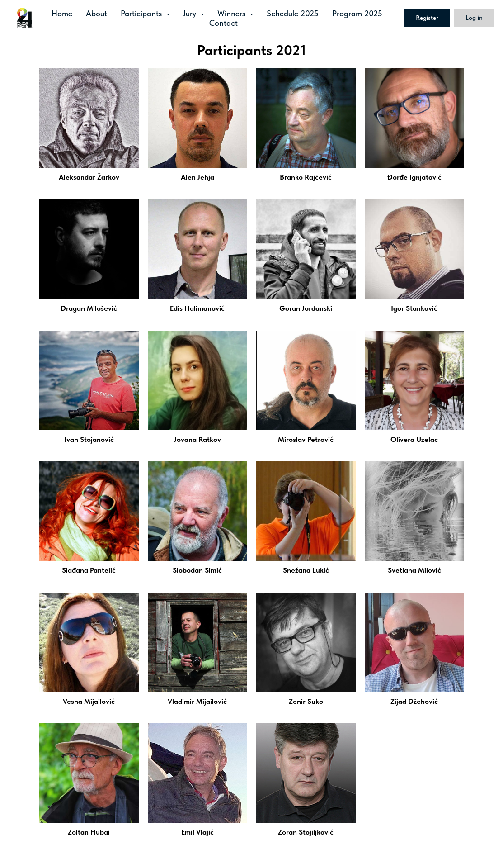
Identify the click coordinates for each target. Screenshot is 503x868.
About (96, 13)
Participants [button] (142, 13)
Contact (223, 23)
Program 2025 (357, 13)
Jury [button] (191, 13)
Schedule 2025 (293, 13)
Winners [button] (233, 13)
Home (62, 13)
